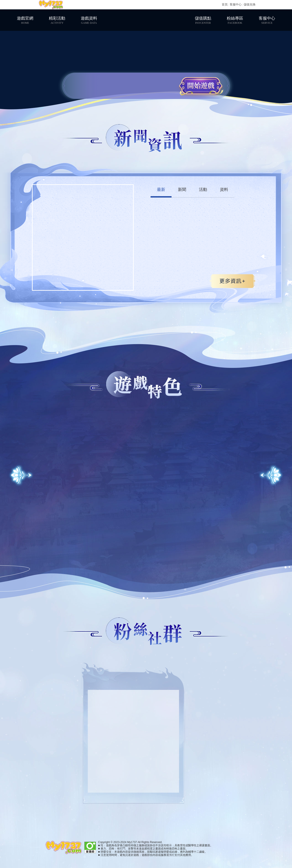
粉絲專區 (235, 20)
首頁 (225, 4)
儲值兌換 (250, 4)
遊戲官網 (25, 20)
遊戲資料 (89, 20)
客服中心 (236, 4)
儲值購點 (203, 20)
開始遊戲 (201, 86)
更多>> (232, 281)
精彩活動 (57, 20)
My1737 (51, 5)
